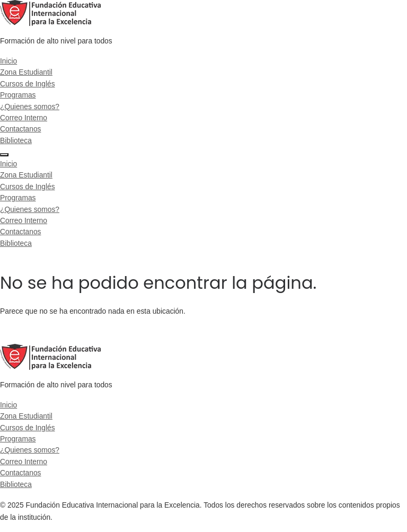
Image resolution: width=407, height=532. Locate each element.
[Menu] (4, 155)
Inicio (8, 61)
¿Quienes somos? (30, 107)
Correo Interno (24, 118)
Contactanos (20, 129)
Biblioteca (16, 140)
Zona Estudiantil (26, 72)
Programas (18, 95)
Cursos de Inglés (28, 84)
